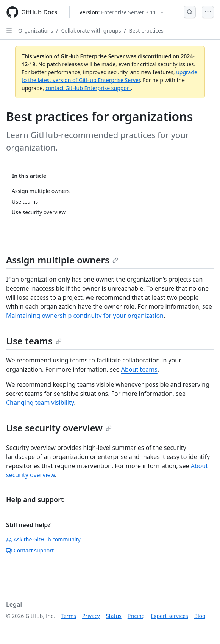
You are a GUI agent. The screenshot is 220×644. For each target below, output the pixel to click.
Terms (69, 616)
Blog (200, 616)
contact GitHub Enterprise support (88, 88)
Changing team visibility (40, 403)
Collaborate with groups (91, 30)
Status (114, 616)
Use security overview (59, 428)
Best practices (146, 30)
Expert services (169, 616)
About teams (139, 369)
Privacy (91, 616)
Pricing (136, 616)
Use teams (34, 341)
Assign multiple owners (62, 260)
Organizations (36, 30)
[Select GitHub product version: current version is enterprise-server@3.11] (121, 12)
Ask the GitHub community (43, 539)
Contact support (30, 550)
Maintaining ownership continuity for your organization (85, 316)
